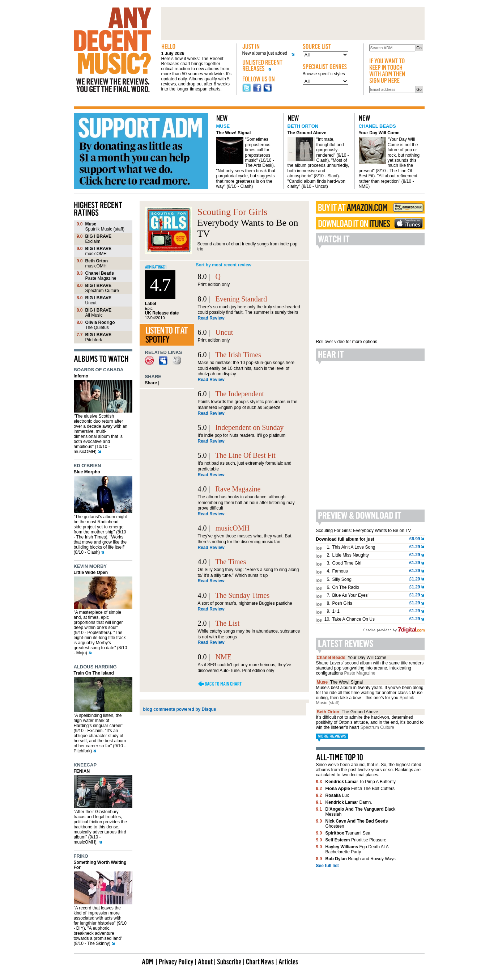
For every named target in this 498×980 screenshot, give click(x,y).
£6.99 (414, 539)
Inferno (81, 376)
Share (151, 383)
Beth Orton (303, 126)
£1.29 (414, 547)
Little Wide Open (91, 573)
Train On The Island (94, 673)
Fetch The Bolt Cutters (360, 789)
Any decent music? (112, 50)
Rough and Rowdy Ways (361, 859)
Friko (81, 856)
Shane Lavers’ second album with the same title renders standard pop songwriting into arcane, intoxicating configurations (370, 668)
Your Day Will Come (379, 133)
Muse (223, 126)
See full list (327, 866)
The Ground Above (307, 133)
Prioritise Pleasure (356, 840)
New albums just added (266, 53)
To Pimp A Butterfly (361, 782)
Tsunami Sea (348, 833)
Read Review (211, 318)
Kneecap (85, 765)
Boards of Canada (99, 370)
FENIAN (82, 771)
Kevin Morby (90, 566)
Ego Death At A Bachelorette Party (357, 849)
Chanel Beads (377, 126)
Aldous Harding (95, 667)
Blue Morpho (87, 472)
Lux (337, 795)
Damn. (349, 802)
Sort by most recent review (224, 265)
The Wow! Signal (234, 133)
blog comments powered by (180, 709)
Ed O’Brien (88, 466)
